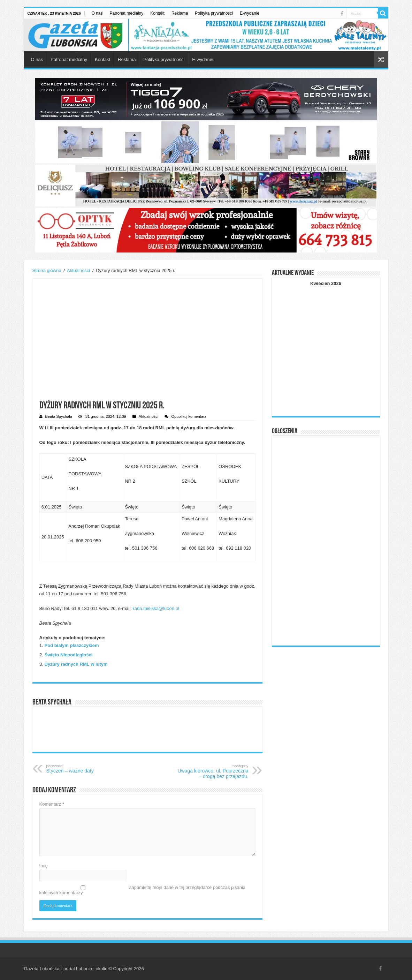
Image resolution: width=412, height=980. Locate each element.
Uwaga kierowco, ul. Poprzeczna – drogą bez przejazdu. (213, 771)
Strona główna (47, 270)
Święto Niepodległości (69, 655)
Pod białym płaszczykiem (72, 645)
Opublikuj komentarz (189, 416)
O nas (97, 13)
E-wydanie (250, 13)
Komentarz (52, 804)
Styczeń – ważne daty (82, 769)
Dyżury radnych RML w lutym (76, 664)
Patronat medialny (127, 13)
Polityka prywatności (214, 13)
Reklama (180, 13)
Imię (44, 866)
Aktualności (78, 270)
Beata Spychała (59, 416)
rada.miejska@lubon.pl (156, 608)
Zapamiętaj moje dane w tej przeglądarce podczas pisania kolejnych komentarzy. (143, 890)
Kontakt (157, 13)
